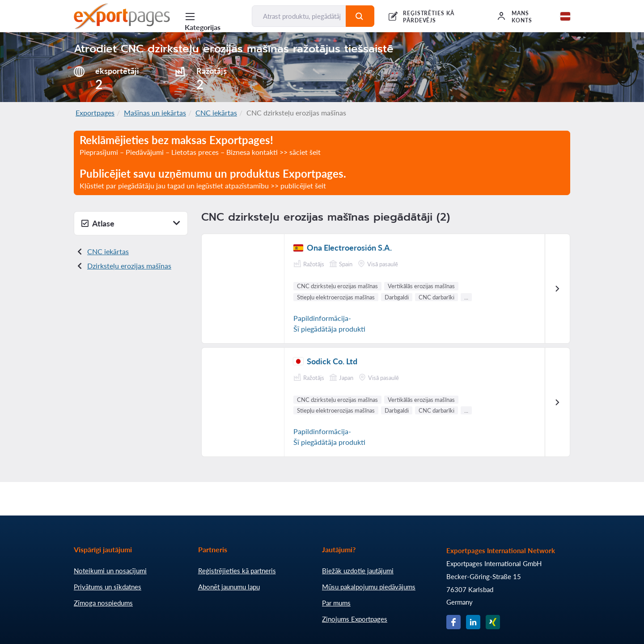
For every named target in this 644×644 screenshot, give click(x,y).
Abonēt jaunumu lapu (229, 587)
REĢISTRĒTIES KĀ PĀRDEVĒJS (429, 17)
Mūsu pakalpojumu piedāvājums (369, 587)
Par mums (336, 603)
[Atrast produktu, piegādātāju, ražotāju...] (299, 16)
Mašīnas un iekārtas (155, 113)
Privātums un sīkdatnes (108, 587)
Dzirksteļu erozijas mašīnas (129, 266)
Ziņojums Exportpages (355, 619)
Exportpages (95, 113)
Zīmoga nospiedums (103, 603)
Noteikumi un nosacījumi (110, 571)
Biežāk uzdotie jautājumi (358, 571)
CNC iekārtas (216, 113)
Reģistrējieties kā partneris (237, 571)
